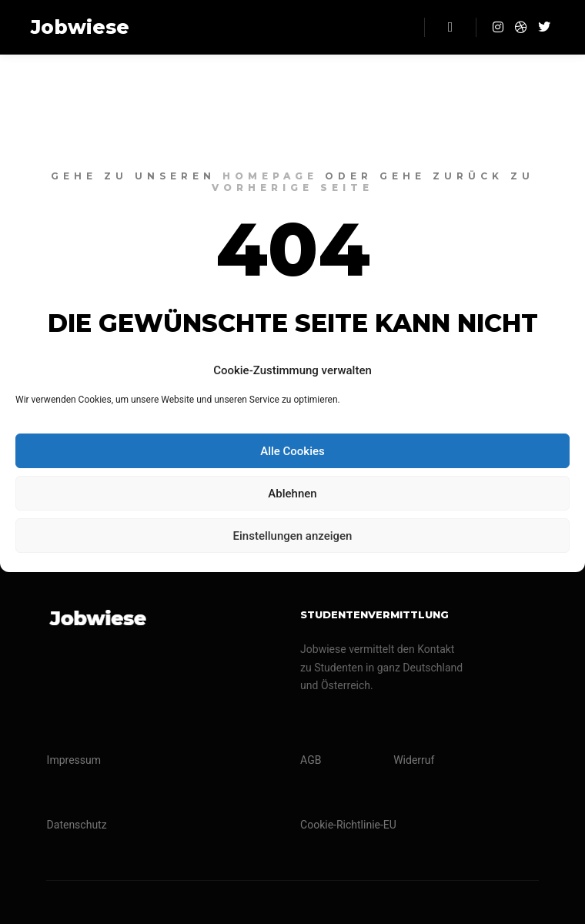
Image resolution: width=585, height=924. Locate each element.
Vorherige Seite (292, 187)
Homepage (270, 176)
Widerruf (414, 760)
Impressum (74, 760)
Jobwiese (80, 27)
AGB (311, 760)
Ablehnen (292, 494)
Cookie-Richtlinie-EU (348, 825)
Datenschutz (77, 825)
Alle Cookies (292, 451)
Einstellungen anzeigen (293, 536)
